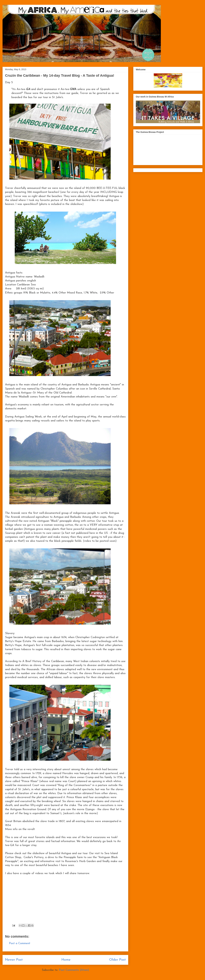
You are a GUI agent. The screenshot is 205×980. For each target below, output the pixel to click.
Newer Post (14, 960)
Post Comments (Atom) (74, 970)
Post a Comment (20, 943)
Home (66, 960)
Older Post (117, 960)
